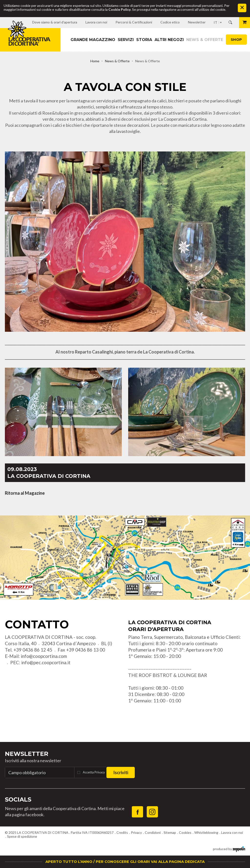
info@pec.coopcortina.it (46, 662)
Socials (18, 799)
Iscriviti (121, 772)
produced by (229, 849)
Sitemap (170, 832)
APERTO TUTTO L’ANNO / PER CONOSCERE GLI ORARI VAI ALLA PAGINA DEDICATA (125, 862)
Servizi (126, 40)
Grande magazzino (93, 40)
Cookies (185, 832)
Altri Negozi (169, 40)
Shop (236, 39)
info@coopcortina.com (44, 656)
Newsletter (27, 754)
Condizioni (153, 832)
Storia (144, 40)
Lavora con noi (232, 832)
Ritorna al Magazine (25, 493)
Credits (122, 832)
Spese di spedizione (22, 836)
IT (215, 22)
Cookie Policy (120, 9)
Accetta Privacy (94, 772)
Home (95, 61)
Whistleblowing (206, 832)
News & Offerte (205, 40)
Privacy (136, 832)
